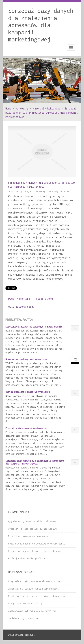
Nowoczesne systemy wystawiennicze (26, 359)
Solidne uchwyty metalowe (23, 618)
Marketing (22, 108)
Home (8, 108)
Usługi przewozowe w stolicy (25, 604)
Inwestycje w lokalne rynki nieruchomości (33, 589)
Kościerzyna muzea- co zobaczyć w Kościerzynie (34, 327)
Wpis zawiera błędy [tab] (21, 307)
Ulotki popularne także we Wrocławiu (28, 392)
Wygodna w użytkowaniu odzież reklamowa (32, 521)
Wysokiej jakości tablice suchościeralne (33, 529)
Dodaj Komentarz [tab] (19, 299)
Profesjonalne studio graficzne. (28, 559)
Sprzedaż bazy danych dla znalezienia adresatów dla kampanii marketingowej (42, 113)
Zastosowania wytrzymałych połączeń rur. (33, 611)
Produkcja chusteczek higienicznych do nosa (35, 551)
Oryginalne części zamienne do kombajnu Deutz (36, 581)
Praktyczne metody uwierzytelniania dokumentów (37, 596)
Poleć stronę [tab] (45, 299)
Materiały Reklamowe (47, 108)
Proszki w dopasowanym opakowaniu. (26, 428)
